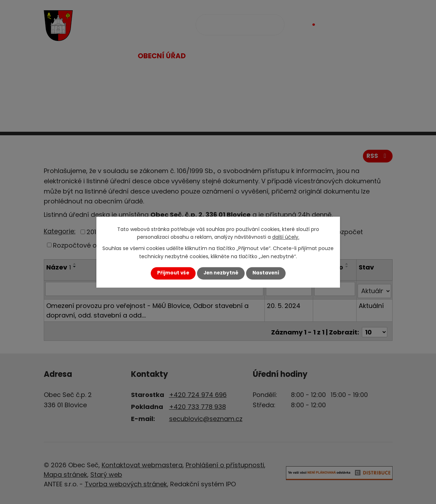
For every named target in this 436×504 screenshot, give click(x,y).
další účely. (286, 237)
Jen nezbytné (221, 273)
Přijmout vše (173, 273)
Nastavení (266, 273)
